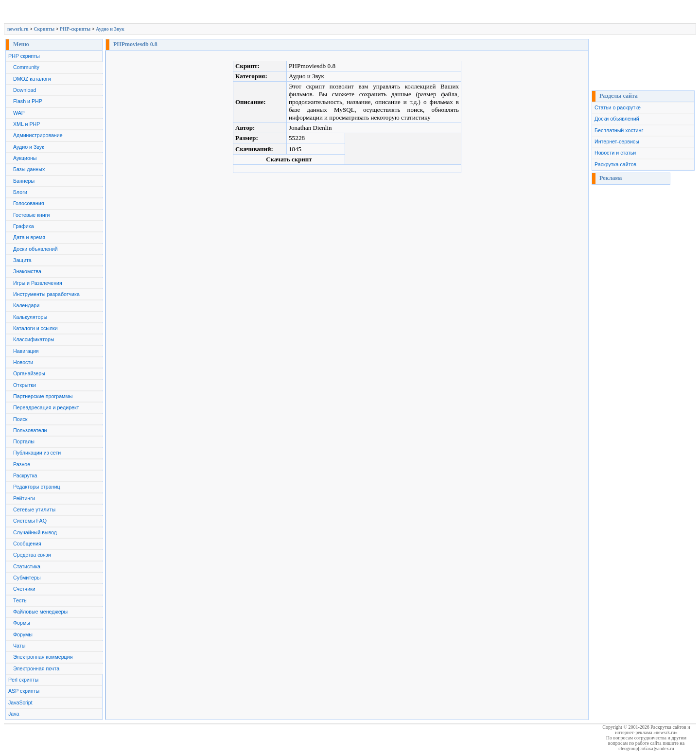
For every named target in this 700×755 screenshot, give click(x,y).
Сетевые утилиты (34, 509)
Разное (22, 464)
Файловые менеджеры (40, 612)
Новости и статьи (615, 153)
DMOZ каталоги (32, 79)
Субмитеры (27, 578)
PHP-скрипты (75, 29)
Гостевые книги (32, 215)
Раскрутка (25, 475)
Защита (22, 260)
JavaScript (20, 702)
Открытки (25, 385)
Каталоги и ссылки (35, 328)
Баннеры (24, 181)
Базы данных (29, 169)
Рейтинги (24, 498)
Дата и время (29, 237)
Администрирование (38, 135)
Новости (23, 362)
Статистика (27, 566)
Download (25, 90)
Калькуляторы (30, 317)
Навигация (26, 351)
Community (26, 67)
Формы (22, 623)
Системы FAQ (30, 521)
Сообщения (27, 544)
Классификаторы (34, 339)
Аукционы (25, 158)
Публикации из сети (37, 453)
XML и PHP (26, 124)
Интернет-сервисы (617, 141)
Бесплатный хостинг (619, 130)
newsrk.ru (18, 29)
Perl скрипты (23, 680)
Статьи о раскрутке (618, 107)
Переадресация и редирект (46, 407)
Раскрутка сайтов (615, 164)
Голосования (28, 203)
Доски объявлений (35, 249)
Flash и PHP (28, 101)
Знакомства (27, 271)
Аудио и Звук (110, 29)
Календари (26, 305)
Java (14, 714)
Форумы (23, 634)
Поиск (20, 419)
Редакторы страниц (37, 487)
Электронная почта (36, 668)
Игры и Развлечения (38, 283)
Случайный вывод (35, 532)
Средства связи (32, 555)
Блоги (20, 192)
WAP (19, 113)
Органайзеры (29, 373)
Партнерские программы (43, 396)
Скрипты (44, 29)
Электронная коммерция (43, 657)
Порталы (24, 441)
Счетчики (24, 589)
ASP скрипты (24, 691)
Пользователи (30, 430)
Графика (24, 226)
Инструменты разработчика (46, 294)
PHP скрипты (24, 56)
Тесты (20, 600)
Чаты (19, 646)
